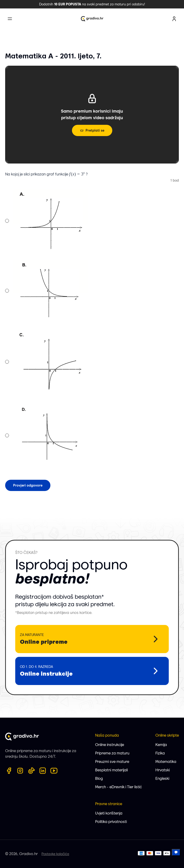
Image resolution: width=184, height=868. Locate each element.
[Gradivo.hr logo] (92, 19)
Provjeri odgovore (28, 485)
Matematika (166, 762)
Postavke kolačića (55, 854)
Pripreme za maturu (112, 753)
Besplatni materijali (111, 770)
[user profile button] (174, 19)
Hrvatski (163, 770)
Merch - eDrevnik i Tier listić (118, 787)
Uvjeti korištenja (109, 813)
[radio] (7, 221)
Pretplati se (92, 130)
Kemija (161, 745)
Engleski (162, 779)
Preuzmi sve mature (112, 762)
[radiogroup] (46, 329)
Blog (99, 779)
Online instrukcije (110, 745)
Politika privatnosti (111, 822)
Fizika (160, 753)
